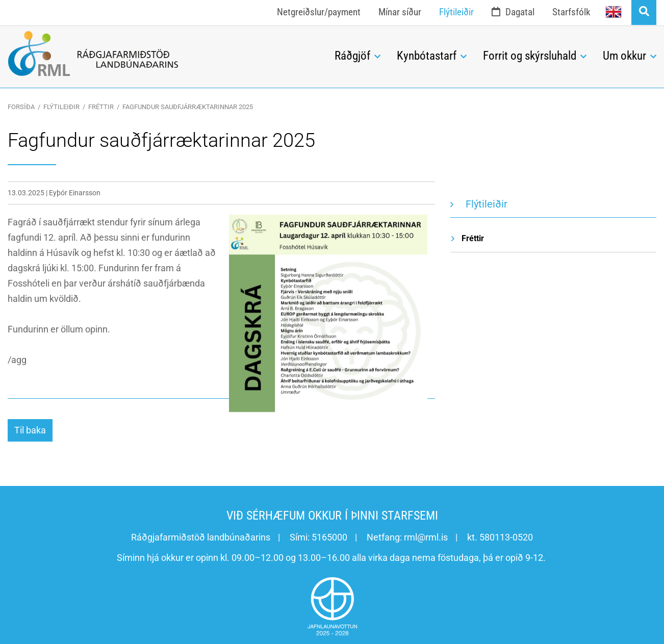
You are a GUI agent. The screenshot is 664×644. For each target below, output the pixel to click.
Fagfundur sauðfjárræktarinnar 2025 (188, 107)
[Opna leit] (644, 12)
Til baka (30, 430)
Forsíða (21, 107)
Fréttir (101, 107)
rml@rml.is (426, 537)
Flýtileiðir (61, 107)
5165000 (329, 537)
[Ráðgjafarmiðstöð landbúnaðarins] (163, 54)
